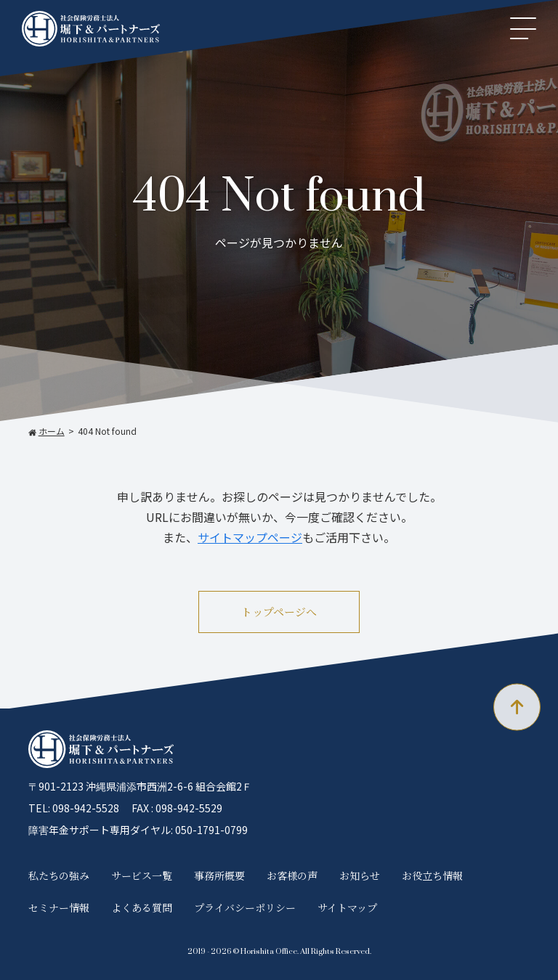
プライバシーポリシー (245, 907)
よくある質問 (142, 907)
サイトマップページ (250, 537)
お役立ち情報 (432, 875)
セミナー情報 (59, 907)
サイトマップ (347, 907)
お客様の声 (292, 875)
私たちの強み (59, 875)
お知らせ (360, 875)
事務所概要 (219, 875)
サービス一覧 (142, 875)
